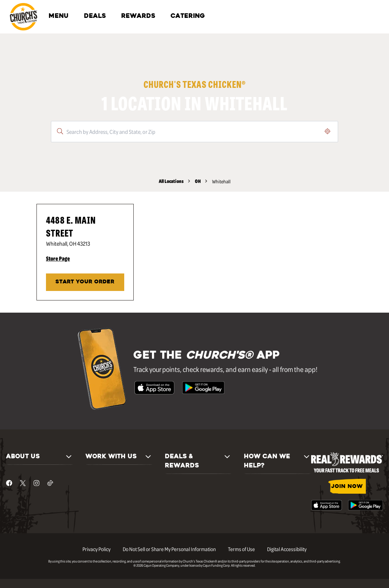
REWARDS (138, 16)
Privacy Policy (96, 549)
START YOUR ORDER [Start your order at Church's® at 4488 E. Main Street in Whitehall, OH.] (85, 282)
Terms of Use (241, 549)
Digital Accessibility (287, 549)
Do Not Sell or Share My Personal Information (169, 549)
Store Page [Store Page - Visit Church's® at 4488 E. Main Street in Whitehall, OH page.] (58, 258)
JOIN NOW (347, 487)
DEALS (95, 16)
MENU (59, 16)
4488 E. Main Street (71, 226)
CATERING (188, 16)
